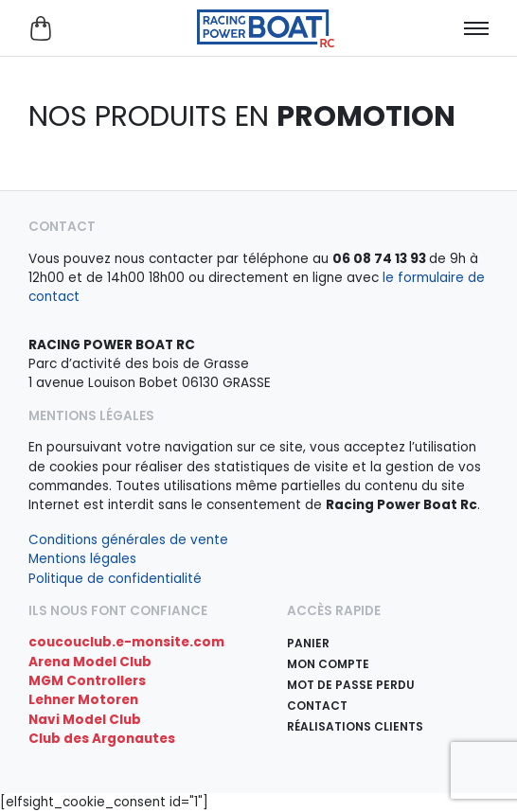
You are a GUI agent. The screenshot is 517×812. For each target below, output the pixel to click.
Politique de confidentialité (115, 579)
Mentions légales (82, 559)
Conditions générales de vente (128, 540)
